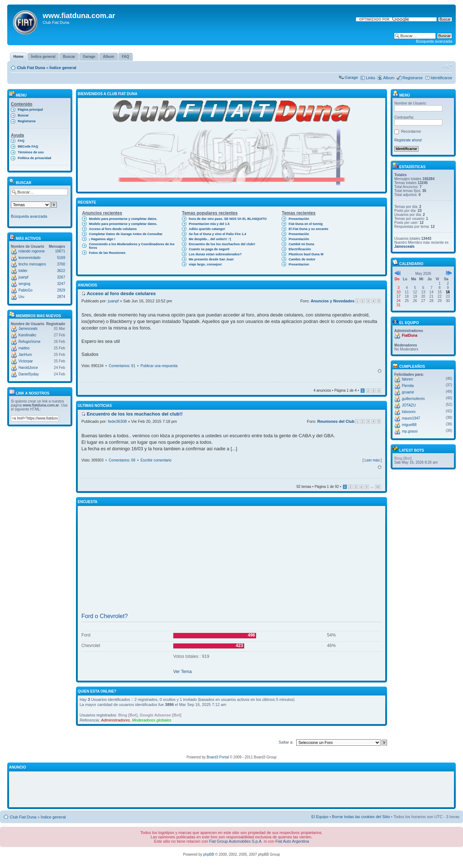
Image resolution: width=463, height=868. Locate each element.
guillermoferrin (413, 399)
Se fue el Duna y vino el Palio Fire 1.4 (218, 234)
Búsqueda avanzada (434, 41)
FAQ (21, 141)
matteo (24, 348)
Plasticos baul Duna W (306, 254)
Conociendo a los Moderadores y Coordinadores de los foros (132, 246)
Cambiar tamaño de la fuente (447, 66)
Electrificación (300, 249)
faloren (407, 379)
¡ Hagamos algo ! (102, 239)
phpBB (209, 854)
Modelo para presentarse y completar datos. (123, 219)
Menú (401, 95)
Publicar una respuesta (159, 366)
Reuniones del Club (336, 421)
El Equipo (320, 817)
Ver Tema (182, 672)
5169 (61, 258)
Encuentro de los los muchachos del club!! (222, 244)
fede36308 (117, 421)
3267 (61, 277)
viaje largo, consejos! (205, 264)
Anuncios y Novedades (333, 301)
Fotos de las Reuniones (107, 253)
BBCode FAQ (28, 146)
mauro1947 (411, 418)
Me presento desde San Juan (211, 259)
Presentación (299, 219)
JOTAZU (409, 405)
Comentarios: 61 (122, 366)
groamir (408, 392)
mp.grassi (410, 431)
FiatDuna (410, 335)
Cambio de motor (302, 259)
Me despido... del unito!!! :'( (210, 239)
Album (389, 78)
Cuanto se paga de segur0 (209, 249)
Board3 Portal (218, 757)
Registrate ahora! (408, 140)
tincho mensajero (32, 264)
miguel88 (409, 425)
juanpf (23, 277)
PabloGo (26, 290)
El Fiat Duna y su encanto (309, 229)
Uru (21, 297)
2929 (61, 290)
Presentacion (299, 264)
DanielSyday (29, 374)
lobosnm (409, 412)
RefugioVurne (29, 342)
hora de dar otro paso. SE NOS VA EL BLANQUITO (228, 219)
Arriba (380, 371)
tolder (23, 271)
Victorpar (26, 361)
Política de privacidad (35, 158)
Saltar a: (286, 742)
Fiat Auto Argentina (292, 841)
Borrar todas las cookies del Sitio (361, 817)
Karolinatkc (27, 335)
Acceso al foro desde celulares (113, 229)
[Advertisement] (231, 559)
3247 (61, 284)
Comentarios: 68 (122, 460)
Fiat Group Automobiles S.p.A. (236, 841)
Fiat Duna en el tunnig (306, 224)
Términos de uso (31, 152)
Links (371, 78)
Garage (351, 77)
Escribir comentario (156, 460)
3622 (61, 271)
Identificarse (441, 78)
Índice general (63, 68)
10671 (60, 251)
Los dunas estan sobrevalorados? (215, 254)
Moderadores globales (152, 720)
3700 (61, 264)
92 (378, 487)
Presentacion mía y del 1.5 (209, 224)
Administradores (115, 720)
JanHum (25, 355)
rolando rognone (32, 251)
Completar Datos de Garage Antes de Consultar (126, 234)
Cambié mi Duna (301, 244)
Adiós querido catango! (207, 229)
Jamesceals (28, 329)
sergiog (24, 284)
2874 (61, 297)
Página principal (30, 110)
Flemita (408, 386)
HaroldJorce (28, 368)
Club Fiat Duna (31, 68)
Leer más (372, 460)
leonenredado (29, 258)
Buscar (23, 115)
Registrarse (412, 78)
